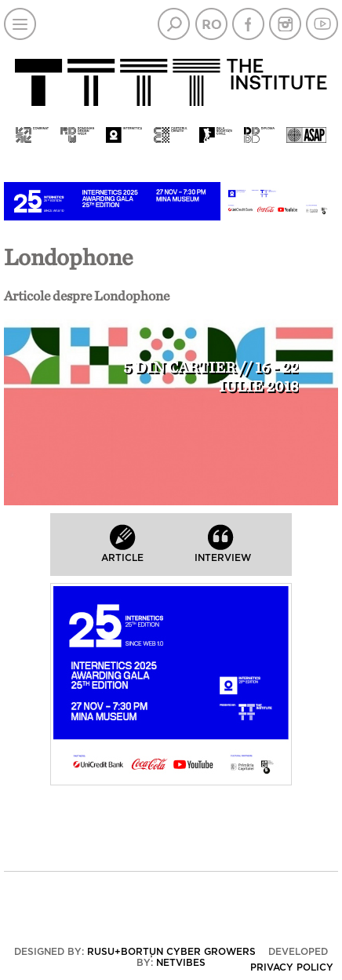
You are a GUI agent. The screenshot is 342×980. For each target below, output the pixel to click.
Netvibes (181, 963)
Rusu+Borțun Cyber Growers (171, 952)
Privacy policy (292, 967)
